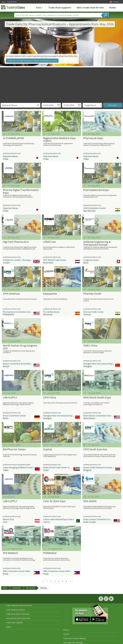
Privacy (66, 630)
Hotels (113, 8)
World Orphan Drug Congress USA (20, 347)
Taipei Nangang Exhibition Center (18, 467)
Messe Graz (8, 519)
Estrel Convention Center (15, 416)
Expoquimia (50, 294)
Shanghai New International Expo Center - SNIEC (65, 416)
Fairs (40, 8)
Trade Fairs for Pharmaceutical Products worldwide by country (32, 61)
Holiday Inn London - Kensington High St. (22, 260)
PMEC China (90, 346)
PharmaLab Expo (93, 138)
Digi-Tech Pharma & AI (16, 242)
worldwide (17, 588)
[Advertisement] (62, 84)
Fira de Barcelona (51, 312)
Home (5, 588)
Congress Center (91, 260)
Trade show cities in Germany (18, 614)
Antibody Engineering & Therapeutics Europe (97, 243)
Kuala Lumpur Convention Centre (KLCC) (102, 519)
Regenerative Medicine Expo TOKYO (60, 140)
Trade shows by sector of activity (19, 605)
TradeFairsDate (13, 7)
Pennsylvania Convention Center (18, 312)
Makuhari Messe (11, 156)
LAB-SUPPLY (10, 398)
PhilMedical (50, 553)
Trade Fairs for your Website (75, 638)
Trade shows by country (15, 610)
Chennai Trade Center (93, 312)
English (117, 2)
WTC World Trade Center (55, 260)
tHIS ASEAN (90, 501)
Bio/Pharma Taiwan (14, 449)
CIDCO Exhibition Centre (95, 208)
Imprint (66, 634)
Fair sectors (31, 588)
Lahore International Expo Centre (59, 519)
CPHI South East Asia (95, 449)
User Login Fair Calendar (73, 643)
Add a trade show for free (90, 8)
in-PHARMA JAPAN (13, 138)
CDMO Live (49, 242)
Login (3, 2)
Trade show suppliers (60, 8)
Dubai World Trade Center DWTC (58, 467)
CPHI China (50, 398)
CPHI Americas (11, 294)
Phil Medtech (10, 553)
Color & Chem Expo (54, 501)
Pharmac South (92, 294)
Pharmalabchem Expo (96, 190)
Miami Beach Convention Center (98, 416)
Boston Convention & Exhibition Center (21, 364)
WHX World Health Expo (97, 398)
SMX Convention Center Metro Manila (20, 571)
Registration (12, 2)
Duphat (48, 449)
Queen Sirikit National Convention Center (102, 467)
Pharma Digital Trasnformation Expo (21, 192)
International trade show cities (18, 618)
